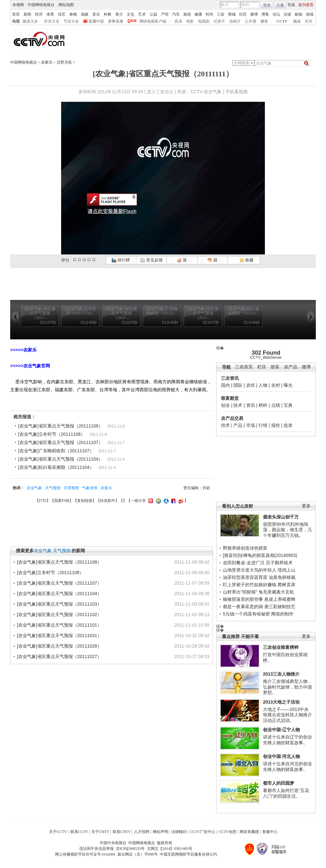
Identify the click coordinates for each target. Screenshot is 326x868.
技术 (238, 405)
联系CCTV (79, 832)
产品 (238, 425)
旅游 (187, 14)
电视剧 (204, 21)
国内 (225, 385)
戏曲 (85, 14)
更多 (306, 506)
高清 (178, 21)
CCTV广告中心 (202, 832)
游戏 (310, 14)
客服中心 (270, 832)
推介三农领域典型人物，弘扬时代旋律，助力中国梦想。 (287, 687)
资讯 (251, 405)
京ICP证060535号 (130, 849)
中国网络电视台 (41, 5)
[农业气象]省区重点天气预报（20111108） (60, 426)
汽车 (176, 14)
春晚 (73, 14)
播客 (264, 21)
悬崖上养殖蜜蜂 (280, 599)
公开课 (251, 21)
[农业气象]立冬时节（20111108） (52, 434)
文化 (131, 14)
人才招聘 (142, 832)
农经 (251, 385)
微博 (254, 14)
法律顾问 (179, 832)
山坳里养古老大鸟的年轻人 (250, 570)
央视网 (18, 5)
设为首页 (306, 5)
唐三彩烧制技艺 (280, 607)
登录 (267, 5)
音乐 (96, 14)
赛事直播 (116, 21)
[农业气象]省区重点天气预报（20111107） (60, 442)
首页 (16, 14)
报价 (276, 425)
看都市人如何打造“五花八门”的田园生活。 (286, 793)
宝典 (288, 405)
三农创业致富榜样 (281, 647)
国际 (238, 385)
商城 (232, 14)
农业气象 (34, 488)
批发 (288, 425)
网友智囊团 (249, 832)
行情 (263, 425)
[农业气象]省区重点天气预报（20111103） (59, 604)
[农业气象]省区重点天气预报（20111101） (59, 625)
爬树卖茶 (287, 585)
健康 (198, 14)
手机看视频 (237, 92)
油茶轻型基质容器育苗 (245, 577)
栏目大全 (52, 21)
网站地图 (66, 5)
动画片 (235, 21)
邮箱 (299, 14)
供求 (225, 425)
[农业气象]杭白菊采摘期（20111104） (56, 467)
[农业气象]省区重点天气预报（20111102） (59, 615)
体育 (50, 14)
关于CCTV (58, 832)
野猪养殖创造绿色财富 (245, 548)
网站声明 (160, 832)
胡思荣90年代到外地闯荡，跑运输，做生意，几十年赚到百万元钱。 (287, 530)
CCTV (282, 21)
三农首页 (244, 367)
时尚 (209, 14)
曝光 (288, 385)
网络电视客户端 (153, 21)
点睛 (276, 405)
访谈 (287, 14)
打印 (43, 501)
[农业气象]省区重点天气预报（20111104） (60, 459)
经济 (39, 14)
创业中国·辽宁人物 (281, 730)
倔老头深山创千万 (281, 517)
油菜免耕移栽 (282, 577)
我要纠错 (62, 501)
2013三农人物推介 (281, 674)
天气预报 (53, 488)
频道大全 (30, 21)
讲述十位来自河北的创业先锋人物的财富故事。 (287, 767)
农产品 (291, 367)
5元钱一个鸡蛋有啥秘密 (246, 614)
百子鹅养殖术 (279, 563)
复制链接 (85, 501)
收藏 (246, 260)
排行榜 (121, 260)
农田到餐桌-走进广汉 (244, 563)
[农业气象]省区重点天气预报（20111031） (59, 635)
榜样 (263, 405)
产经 (165, 14)
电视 (16, 21)
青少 (119, 14)
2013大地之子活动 (281, 702)
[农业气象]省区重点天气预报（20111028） (59, 646)
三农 (221, 14)
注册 (280, 5)
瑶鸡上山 (287, 570)
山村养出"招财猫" (240, 592)
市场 (251, 425)
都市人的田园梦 (279, 783)
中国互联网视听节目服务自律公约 (188, 854)
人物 (263, 385)
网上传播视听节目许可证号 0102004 (85, 854)
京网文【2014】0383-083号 (170, 849)
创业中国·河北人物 (281, 756)
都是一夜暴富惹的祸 (243, 607)
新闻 (27, 14)
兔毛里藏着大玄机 (276, 592)
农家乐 (47, 62)
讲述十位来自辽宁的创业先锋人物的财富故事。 (287, 740)
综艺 (62, 14)
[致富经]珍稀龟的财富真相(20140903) (260, 555)
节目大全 (71, 21)
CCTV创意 (228, 832)
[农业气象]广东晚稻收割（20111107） (56, 451)
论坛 (276, 14)
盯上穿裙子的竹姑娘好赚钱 (250, 585)
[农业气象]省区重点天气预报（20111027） (59, 656)
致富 (275, 367)
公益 (153, 14)
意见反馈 (151, 260)
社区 (243, 14)
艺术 (142, 14)
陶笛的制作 (282, 614)
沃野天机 (64, 62)
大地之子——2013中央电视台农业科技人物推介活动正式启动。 (287, 715)
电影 (190, 21)
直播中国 (96, 21)
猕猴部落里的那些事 (243, 599)
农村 (276, 385)
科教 (108, 14)
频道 (297, 21)
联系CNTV (122, 832)
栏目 (309, 21)
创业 (225, 405)
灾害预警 (71, 488)
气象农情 (90, 488)
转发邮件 (108, 501)
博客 (265, 14)
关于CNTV (100, 832)
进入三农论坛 (160, 92)
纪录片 (219, 21)
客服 (291, 5)
